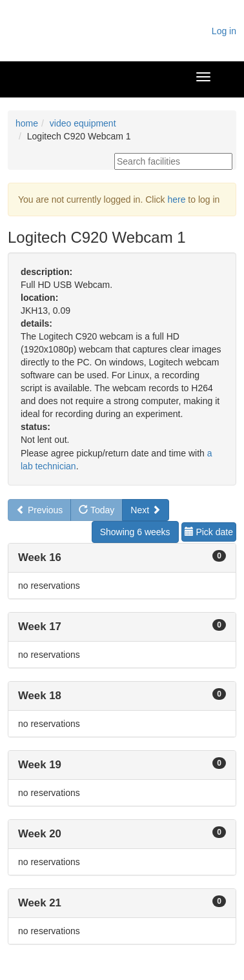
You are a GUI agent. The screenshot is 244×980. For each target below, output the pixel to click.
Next (146, 510)
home (27, 123)
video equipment (83, 123)
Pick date (209, 532)
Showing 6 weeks (135, 532)
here (176, 199)
